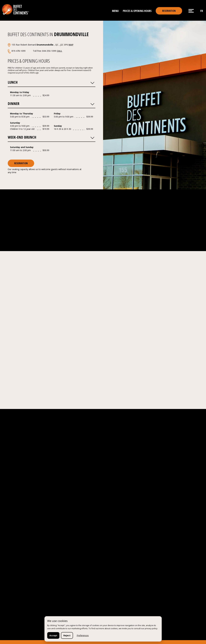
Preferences (83, 635)
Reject (67, 635)
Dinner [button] (51, 103)
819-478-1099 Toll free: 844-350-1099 (37, 51)
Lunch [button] (51, 82)
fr (202, 11)
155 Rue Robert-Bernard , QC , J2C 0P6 (43, 45)
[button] (92, 82)
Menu (115, 11)
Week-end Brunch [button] (51, 137)
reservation (169, 11)
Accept (53, 635)
